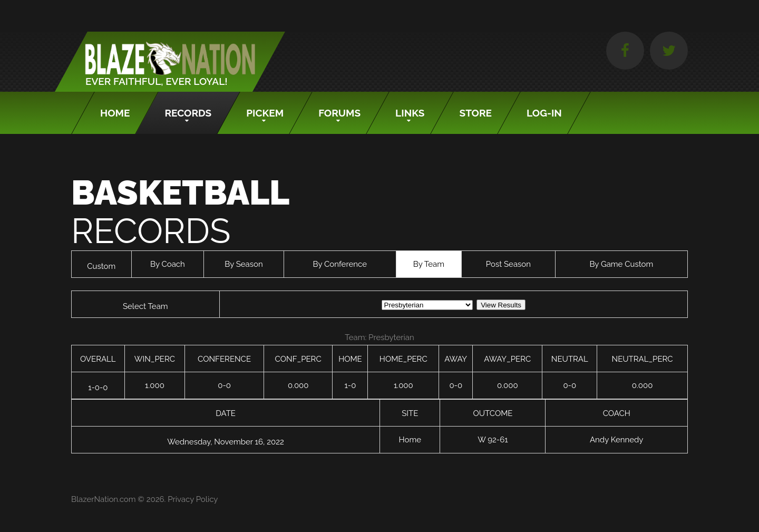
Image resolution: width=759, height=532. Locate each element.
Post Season (508, 264)
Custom (101, 266)
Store (476, 113)
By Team (429, 264)
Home (115, 113)
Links (410, 113)
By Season (244, 264)
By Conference (340, 264)
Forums (339, 113)
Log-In (544, 113)
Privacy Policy (193, 499)
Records (188, 113)
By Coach (168, 264)
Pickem (265, 113)
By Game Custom (621, 264)
